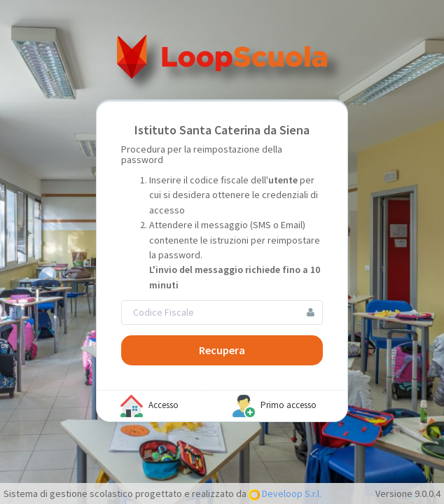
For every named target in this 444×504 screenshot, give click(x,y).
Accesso (150, 406)
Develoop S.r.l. (291, 493)
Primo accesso (275, 406)
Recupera (222, 350)
